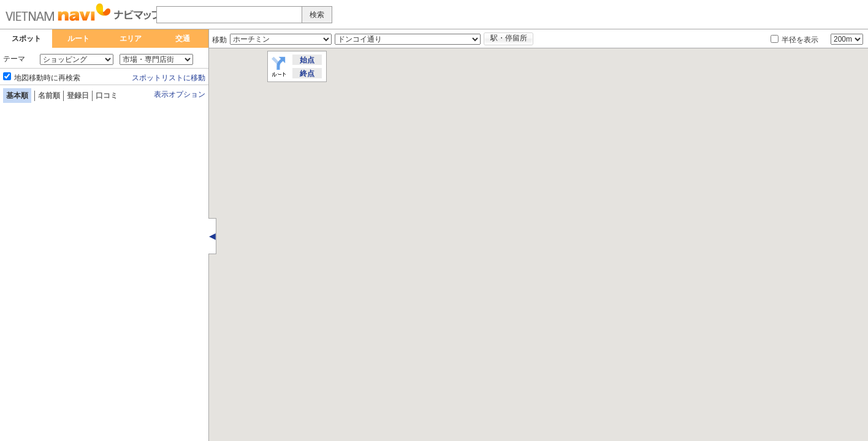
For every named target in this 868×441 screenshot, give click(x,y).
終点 (307, 73)
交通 (183, 39)
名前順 (49, 96)
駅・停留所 (509, 38)
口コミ (107, 96)
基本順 (17, 96)
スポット (26, 39)
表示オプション (180, 94)
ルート (78, 39)
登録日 (78, 96)
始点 (307, 60)
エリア (131, 39)
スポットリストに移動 (169, 78)
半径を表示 (800, 40)
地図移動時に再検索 (47, 78)
